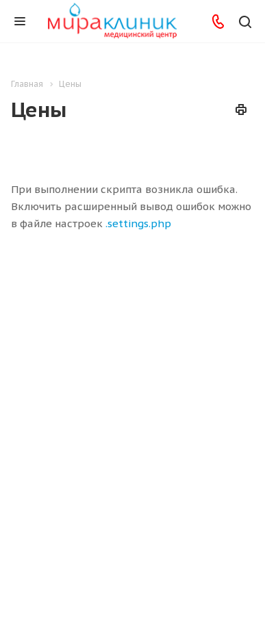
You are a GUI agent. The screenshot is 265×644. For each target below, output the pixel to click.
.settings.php (138, 223)
